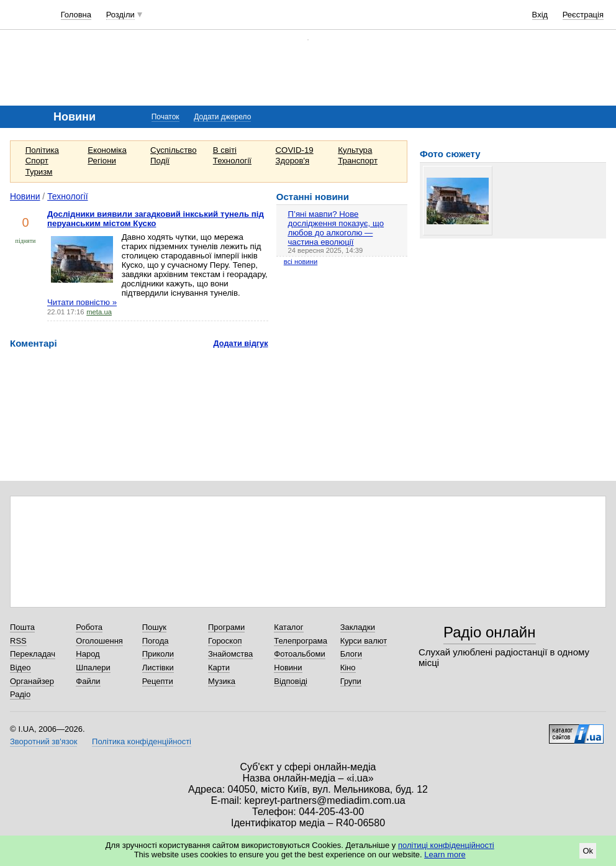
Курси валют (364, 641)
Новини (25, 196)
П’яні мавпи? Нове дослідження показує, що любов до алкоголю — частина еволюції (336, 228)
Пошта (22, 627)
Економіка (107, 150)
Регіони (102, 161)
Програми (226, 627)
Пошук (154, 627)
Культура (355, 150)
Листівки (158, 668)
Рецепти (158, 681)
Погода (156, 641)
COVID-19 (295, 150)
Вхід (540, 15)
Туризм (39, 172)
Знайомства (230, 654)
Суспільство (173, 150)
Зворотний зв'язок (43, 741)
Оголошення (99, 641)
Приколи (158, 654)
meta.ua (99, 312)
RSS (18, 641)
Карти (219, 668)
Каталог (288, 627)
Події (160, 161)
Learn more (445, 855)
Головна (76, 15)
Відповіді (291, 681)
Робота (89, 627)
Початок (165, 117)
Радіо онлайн (490, 632)
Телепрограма (301, 641)
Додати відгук (241, 343)
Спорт (37, 161)
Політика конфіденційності (142, 741)
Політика (42, 150)
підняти (26, 241)
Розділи (120, 15)
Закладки (358, 627)
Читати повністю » (82, 302)
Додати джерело (222, 117)
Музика (222, 681)
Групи (351, 681)
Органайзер (32, 681)
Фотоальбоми (299, 654)
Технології (232, 161)
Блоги (351, 654)
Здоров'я (293, 161)
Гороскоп (225, 641)
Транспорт (358, 161)
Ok (588, 851)
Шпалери (93, 668)
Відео (20, 668)
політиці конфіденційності (446, 845)
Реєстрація (583, 15)
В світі (225, 150)
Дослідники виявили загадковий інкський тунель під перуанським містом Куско (156, 219)
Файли (88, 681)
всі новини (301, 262)
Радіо (20, 694)
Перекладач (33, 654)
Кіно (348, 668)
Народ (88, 654)
